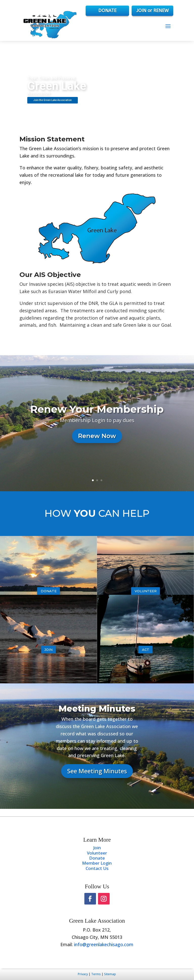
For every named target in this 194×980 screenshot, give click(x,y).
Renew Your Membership (97, 409)
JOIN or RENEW (152, 11)
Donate (49, 591)
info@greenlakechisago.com (104, 944)
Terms (96, 974)
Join (48, 650)
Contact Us (97, 868)
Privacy (83, 974)
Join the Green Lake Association (53, 100)
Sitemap (110, 974)
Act (146, 650)
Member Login (97, 863)
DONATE (107, 11)
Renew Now (97, 436)
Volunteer (146, 591)
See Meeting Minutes (97, 771)
